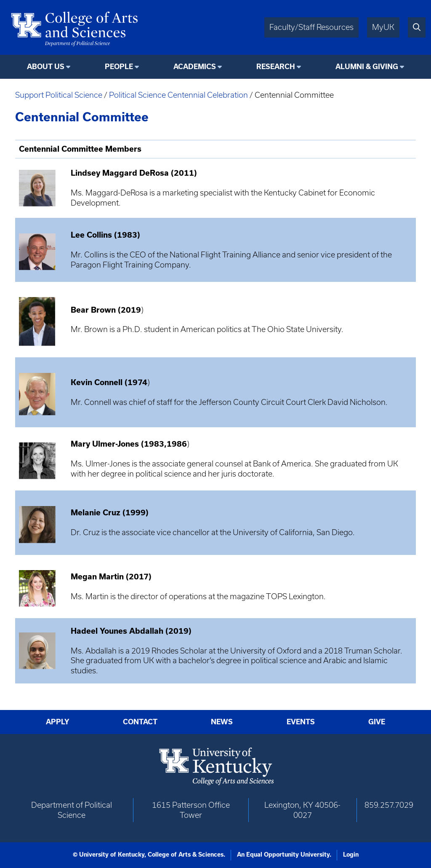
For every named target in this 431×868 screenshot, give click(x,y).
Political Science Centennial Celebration (178, 95)
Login (351, 855)
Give (377, 722)
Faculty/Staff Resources (311, 27)
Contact (140, 722)
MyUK (383, 27)
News (222, 722)
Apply (58, 722)
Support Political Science (59, 95)
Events (301, 722)
